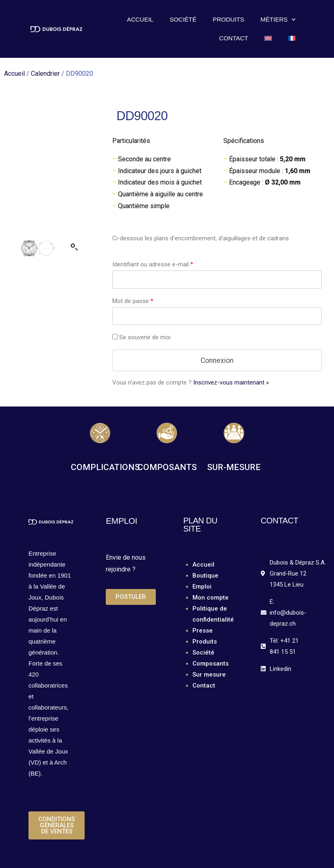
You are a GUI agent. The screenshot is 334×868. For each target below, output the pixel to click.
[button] (74, 203)
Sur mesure (209, 675)
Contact (234, 38)
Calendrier (45, 74)
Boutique (205, 576)
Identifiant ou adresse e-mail (153, 264)
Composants (211, 664)
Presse (203, 631)
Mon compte (211, 598)
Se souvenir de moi (141, 337)
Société (183, 19)
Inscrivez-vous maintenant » (231, 382)
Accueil (140, 19)
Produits (229, 19)
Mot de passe (133, 301)
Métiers (278, 20)
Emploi (202, 587)
